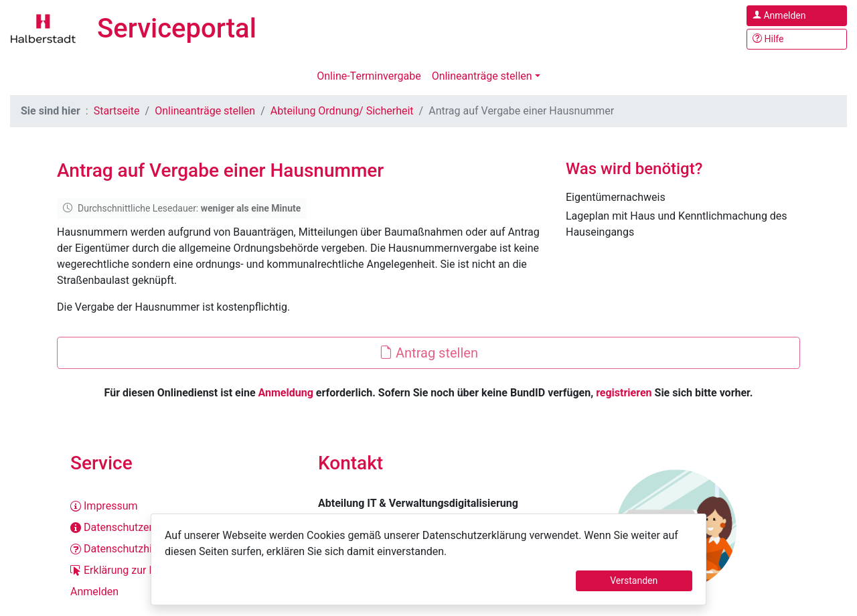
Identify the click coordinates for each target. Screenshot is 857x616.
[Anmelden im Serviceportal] (797, 16)
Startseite (117, 111)
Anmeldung (286, 393)
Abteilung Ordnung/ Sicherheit (342, 111)
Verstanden (634, 581)
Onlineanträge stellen (482, 76)
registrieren (624, 393)
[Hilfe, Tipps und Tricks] (797, 39)
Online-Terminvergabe (369, 76)
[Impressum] (181, 506)
